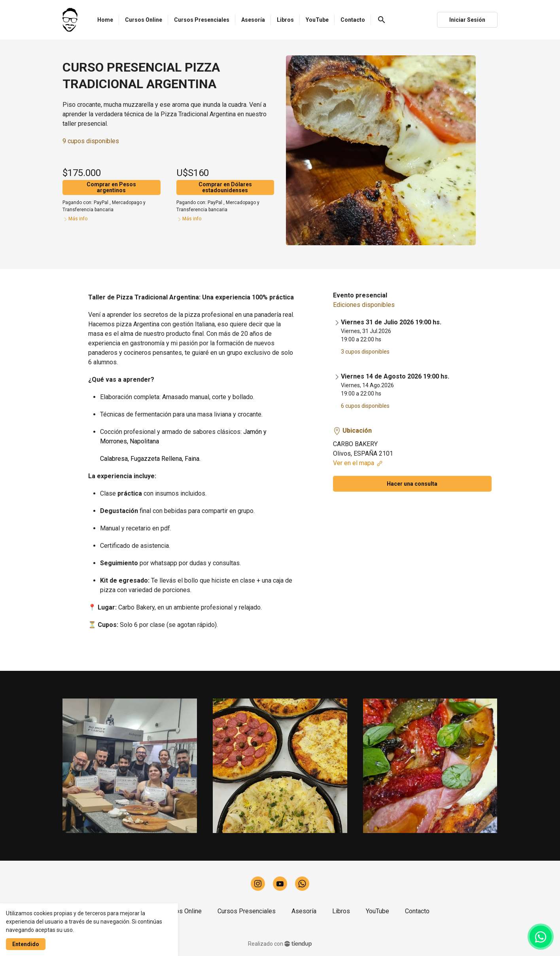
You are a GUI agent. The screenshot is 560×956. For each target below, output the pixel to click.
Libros (341, 911)
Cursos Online (182, 911)
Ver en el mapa (358, 463)
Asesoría (304, 911)
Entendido (26, 944)
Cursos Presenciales (247, 911)
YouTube (377, 911)
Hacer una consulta (412, 484)
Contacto (417, 911)
